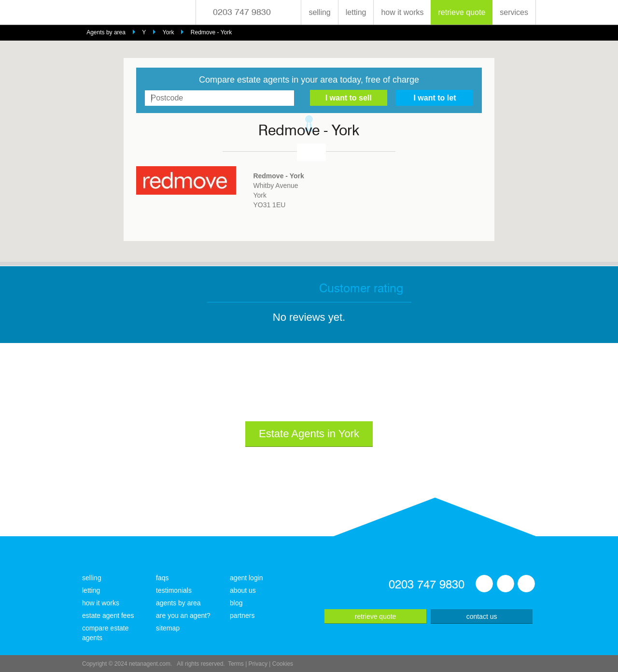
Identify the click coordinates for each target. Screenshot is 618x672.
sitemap (168, 628)
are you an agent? (183, 615)
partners (242, 615)
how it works (402, 12)
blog (236, 603)
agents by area (178, 603)
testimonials (174, 590)
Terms (236, 664)
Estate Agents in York (309, 434)
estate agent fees (108, 615)
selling (319, 12)
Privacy (258, 664)
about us (243, 590)
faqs (162, 578)
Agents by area (106, 32)
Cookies (283, 664)
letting (356, 12)
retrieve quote (462, 12)
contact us (482, 616)
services (514, 12)
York (169, 32)
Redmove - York (211, 32)
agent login (246, 578)
